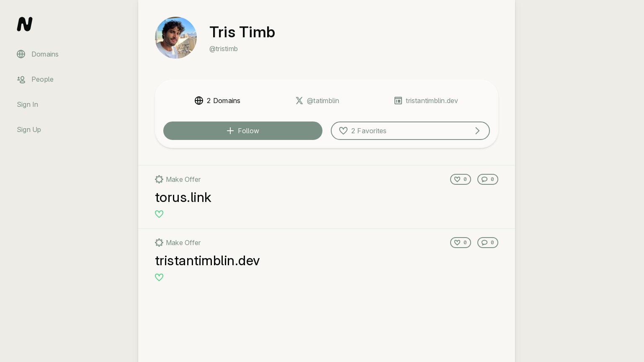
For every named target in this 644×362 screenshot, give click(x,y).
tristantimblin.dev (432, 101)
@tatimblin (323, 101)
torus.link (183, 197)
